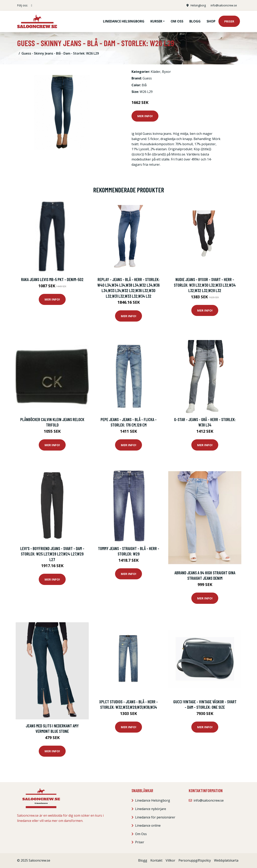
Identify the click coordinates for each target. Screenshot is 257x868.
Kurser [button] (156, 21)
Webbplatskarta (226, 860)
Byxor (166, 72)
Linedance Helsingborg (124, 21)
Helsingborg (198, 5)
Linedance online (148, 825)
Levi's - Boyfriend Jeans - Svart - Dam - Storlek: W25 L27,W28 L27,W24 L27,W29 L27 (52, 554)
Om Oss (141, 834)
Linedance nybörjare (151, 809)
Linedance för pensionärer (155, 817)
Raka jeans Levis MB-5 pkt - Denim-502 (52, 279)
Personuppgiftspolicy (195, 860)
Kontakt (156, 860)
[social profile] (32, 5)
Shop (211, 21)
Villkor (170, 860)
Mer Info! (145, 116)
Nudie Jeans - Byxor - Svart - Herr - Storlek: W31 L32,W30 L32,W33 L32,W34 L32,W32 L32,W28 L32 (205, 285)
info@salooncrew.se (224, 5)
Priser (229, 21)
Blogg (195, 21)
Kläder (156, 72)
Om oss (177, 21)
